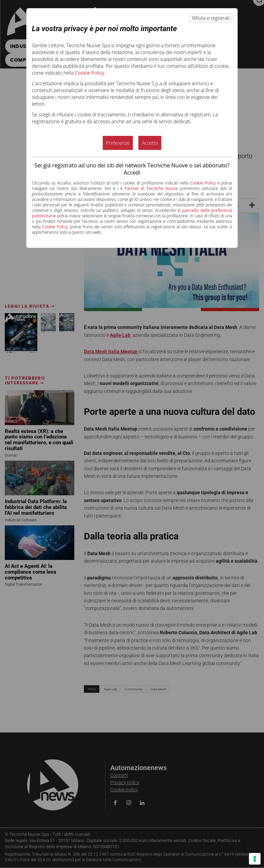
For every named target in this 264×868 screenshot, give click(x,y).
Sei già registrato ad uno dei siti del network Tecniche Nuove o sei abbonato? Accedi (132, 169)
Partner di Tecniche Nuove (151, 188)
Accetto (150, 143)
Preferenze (118, 143)
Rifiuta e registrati (211, 18)
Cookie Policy (90, 73)
